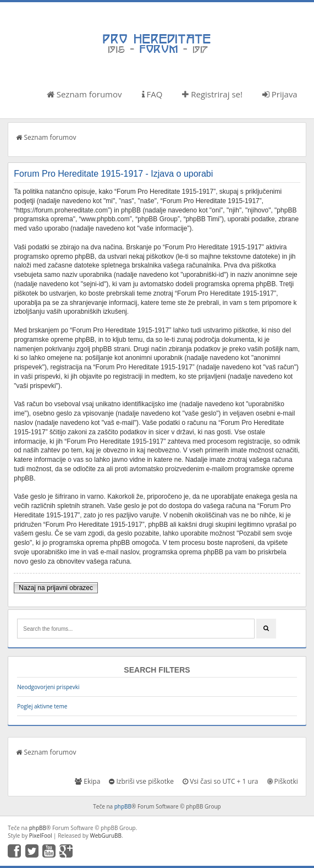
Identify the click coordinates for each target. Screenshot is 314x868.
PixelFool (41, 836)
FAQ (152, 94)
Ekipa (87, 781)
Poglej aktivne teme (42, 706)
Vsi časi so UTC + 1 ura (220, 781)
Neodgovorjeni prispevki (48, 687)
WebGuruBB (106, 836)
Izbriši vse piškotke (141, 781)
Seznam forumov (84, 94)
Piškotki (283, 781)
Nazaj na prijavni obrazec (56, 588)
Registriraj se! (212, 94)
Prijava (280, 94)
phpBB (123, 806)
